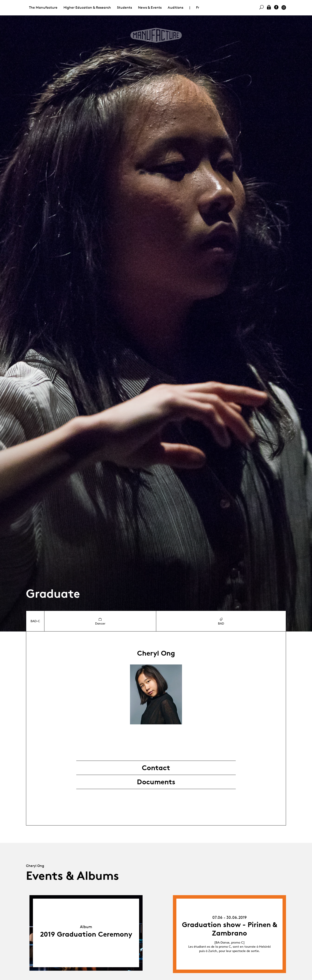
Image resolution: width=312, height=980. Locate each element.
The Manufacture (43, 7)
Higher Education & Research (87, 7)
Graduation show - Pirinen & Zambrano (230, 929)
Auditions (175, 7)
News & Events (150, 7)
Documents (156, 782)
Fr (198, 7)
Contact (156, 768)
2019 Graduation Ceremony (86, 934)
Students (124, 7)
